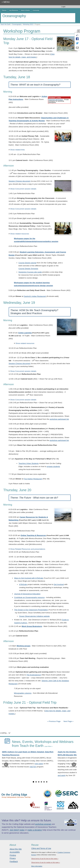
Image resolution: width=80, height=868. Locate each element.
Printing (13, 855)
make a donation (35, 830)
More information (37, 866)
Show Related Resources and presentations (27, 549)
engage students (53, 466)
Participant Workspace (56, 100)
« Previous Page (54, 721)
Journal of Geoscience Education (27, 594)
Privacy (13, 858)
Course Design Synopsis (28, 269)
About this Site (16, 849)
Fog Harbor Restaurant (33, 479)
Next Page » (68, 721)
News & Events (25, 10)
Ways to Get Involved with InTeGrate (29, 578)
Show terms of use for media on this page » (46, 862)
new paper (39, 764)
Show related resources (19, 234)
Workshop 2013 (28, 24)
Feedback (14, 862)
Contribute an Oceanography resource (29, 597)
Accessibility (15, 852)
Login (63, 7)
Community (36, 10)
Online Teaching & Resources (33, 535)
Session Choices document (20, 181)
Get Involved (59, 584)
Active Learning (25, 333)
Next (74, 765)
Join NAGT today (17, 830)
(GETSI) (33, 767)
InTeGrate (23, 584)
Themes (4, 10)
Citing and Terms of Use (41, 848)
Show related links (17, 150)
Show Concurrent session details (22, 189)
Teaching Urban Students (29, 463)
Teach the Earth (5, 24)
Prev (6, 765)
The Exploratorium (34, 675)
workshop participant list (59, 419)
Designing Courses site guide (30, 272)
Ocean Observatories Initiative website (34, 616)
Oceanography (17, 24)
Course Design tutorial (27, 263)
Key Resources (14, 10)
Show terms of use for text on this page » (45, 859)
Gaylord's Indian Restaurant (35, 296)
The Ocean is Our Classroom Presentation (31, 610)
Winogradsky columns (23, 693)
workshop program (43, 824)
